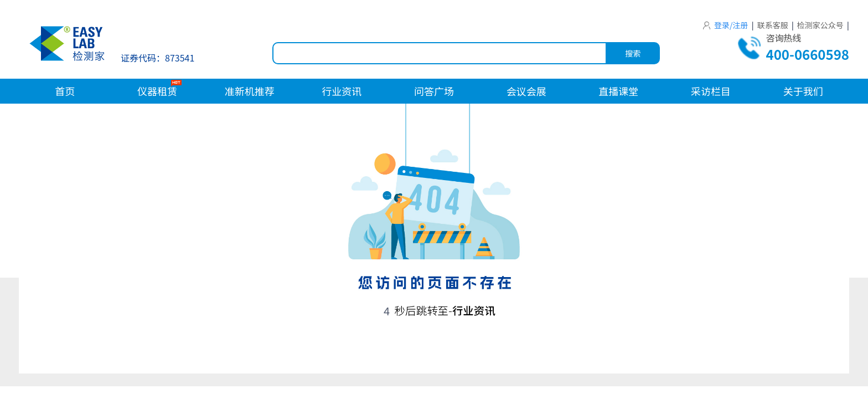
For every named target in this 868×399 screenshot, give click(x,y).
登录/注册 (725, 25)
